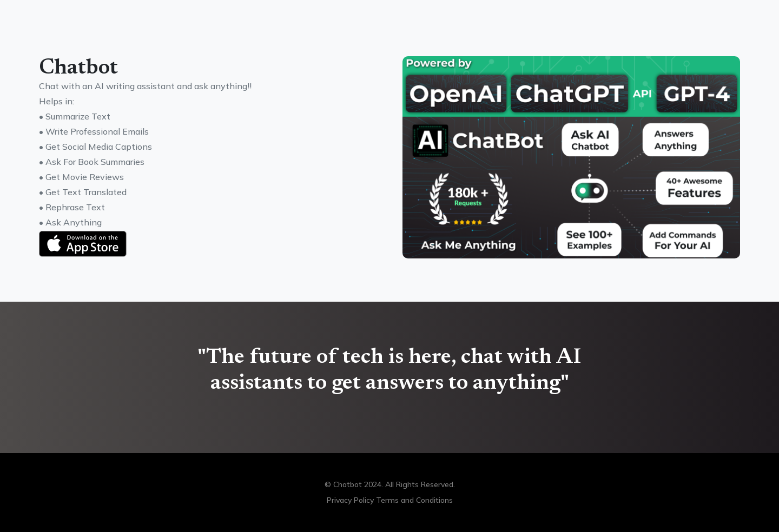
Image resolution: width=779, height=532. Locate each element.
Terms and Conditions (414, 500)
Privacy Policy (350, 500)
